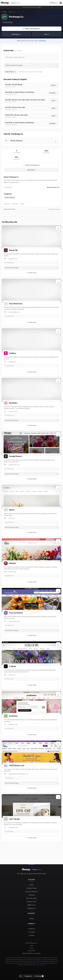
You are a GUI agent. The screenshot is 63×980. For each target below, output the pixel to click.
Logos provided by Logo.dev (48, 963)
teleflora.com (12, 362)
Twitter (22, 204)
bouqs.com (12, 12)
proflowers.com (13, 724)
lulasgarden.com (13, 827)
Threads (32, 935)
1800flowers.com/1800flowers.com (18, 774)
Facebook (15, 204)
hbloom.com (12, 675)
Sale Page (16, 34)
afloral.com (12, 518)
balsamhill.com (13, 259)
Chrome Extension (32, 892)
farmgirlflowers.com (14, 465)
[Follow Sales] (31, 29)
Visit (47, 34)
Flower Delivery (8, 22)
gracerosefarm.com (14, 312)
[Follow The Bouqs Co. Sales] (31, 165)
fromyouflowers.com (14, 621)
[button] (61, 3)
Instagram (7, 204)
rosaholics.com (13, 411)
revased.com (12, 572)
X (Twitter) (32, 932)
